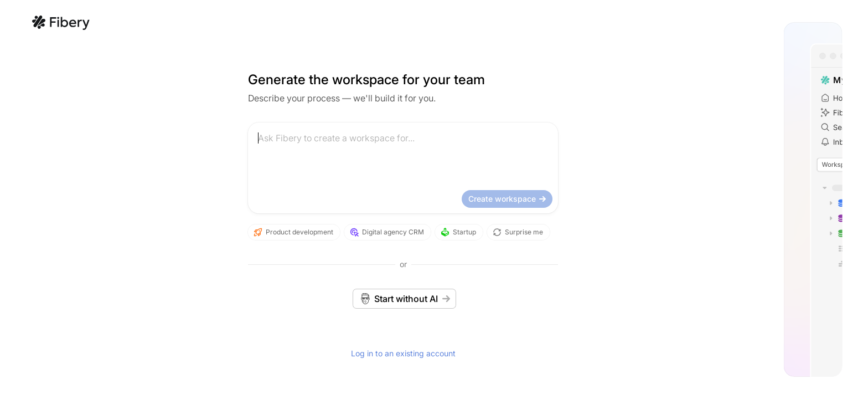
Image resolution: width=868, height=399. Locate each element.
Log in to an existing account (270, 353)
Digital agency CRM (254, 232)
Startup (325, 232)
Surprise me (385, 232)
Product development (161, 232)
